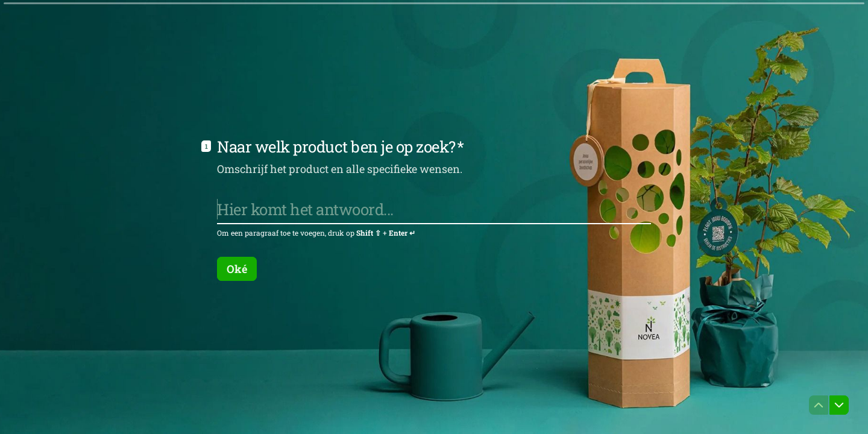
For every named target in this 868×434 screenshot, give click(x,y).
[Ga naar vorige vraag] (819, 405)
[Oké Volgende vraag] (237, 268)
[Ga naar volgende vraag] (839, 405)
